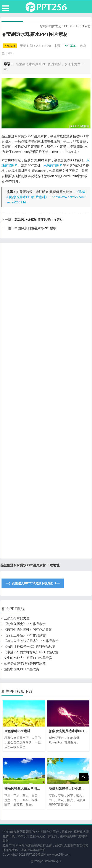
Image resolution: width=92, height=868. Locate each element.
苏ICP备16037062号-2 (46, 861)
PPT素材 (85, 26)
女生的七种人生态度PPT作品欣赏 (28, 658)
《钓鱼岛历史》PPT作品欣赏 (25, 624)
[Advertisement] (46, 401)
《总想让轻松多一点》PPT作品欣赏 (30, 646)
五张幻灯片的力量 (17, 618)
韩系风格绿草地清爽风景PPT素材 (39, 220)
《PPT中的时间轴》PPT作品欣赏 (28, 629)
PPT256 (70, 26)
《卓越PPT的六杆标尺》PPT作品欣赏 (31, 652)
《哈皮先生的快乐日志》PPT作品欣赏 (31, 641)
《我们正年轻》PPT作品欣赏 (25, 635)
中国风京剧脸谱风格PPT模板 (36, 228)
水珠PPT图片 (53, 165)
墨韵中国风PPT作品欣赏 (21, 669)
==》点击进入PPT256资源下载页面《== (33, 583)
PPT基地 (70, 46)
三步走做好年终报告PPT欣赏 (25, 663)
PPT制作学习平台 (47, 832)
